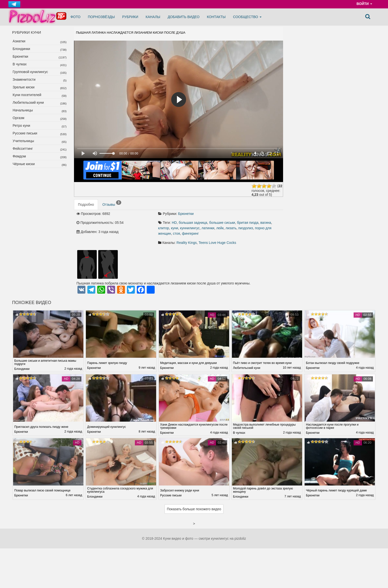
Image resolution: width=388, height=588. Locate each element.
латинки (208, 228)
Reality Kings (187, 243)
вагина (266, 223)
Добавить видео (183, 17)
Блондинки (21, 49)
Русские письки (25, 133)
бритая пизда (248, 223)
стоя (177, 233)
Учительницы (23, 141)
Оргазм (18, 118)
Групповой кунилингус (30, 72)
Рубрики (130, 17)
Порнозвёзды (101, 17)
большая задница (193, 223)
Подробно (86, 205)
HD (174, 223)
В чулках (20, 64)
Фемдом (19, 156)
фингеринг (190, 233)
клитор (164, 228)
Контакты (216, 17)
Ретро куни (21, 126)
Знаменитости (24, 79)
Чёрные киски (24, 164)
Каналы (153, 17)
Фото (75, 17)
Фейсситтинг (23, 149)
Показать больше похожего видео (194, 509)
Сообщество (247, 17)
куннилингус (190, 228)
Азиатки (19, 41)
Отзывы (112, 204)
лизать (231, 228)
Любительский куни (28, 102)
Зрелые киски (24, 87)
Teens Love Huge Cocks (218, 243)
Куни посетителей (27, 95)
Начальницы (23, 110)
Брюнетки (20, 56)
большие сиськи (222, 223)
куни (175, 228)
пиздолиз (246, 228)
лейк (220, 228)
